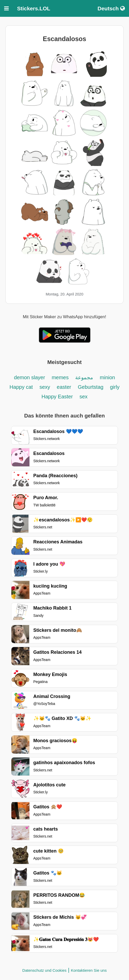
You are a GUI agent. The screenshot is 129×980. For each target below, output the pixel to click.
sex (83, 397)
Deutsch (111, 8)
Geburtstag (91, 387)
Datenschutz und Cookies (44, 970)
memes (60, 377)
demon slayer (29, 377)
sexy (45, 387)
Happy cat (21, 387)
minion (107, 377)
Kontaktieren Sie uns (89, 970)
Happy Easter (57, 397)
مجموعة (84, 377)
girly (115, 387)
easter (64, 387)
